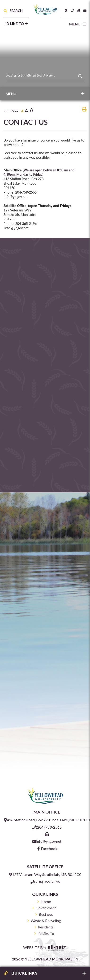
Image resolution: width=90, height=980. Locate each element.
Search (13, 11)
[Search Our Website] (45, 75)
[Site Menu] (45, 94)
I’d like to (16, 23)
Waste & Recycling (46, 921)
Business (46, 914)
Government (46, 908)
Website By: (45, 948)
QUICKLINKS (21, 973)
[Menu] (76, 24)
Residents (46, 927)
